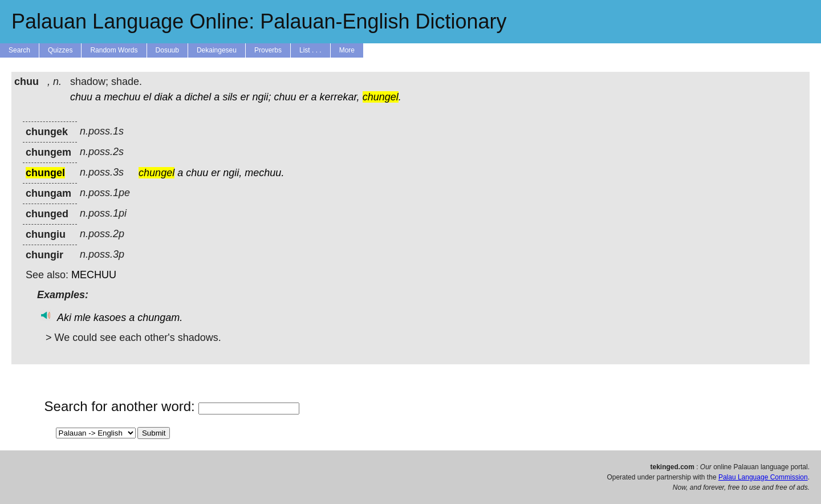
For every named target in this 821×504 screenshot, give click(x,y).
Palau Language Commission (763, 477)
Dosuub (167, 50)
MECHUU (94, 275)
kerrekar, (340, 97)
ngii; (261, 97)
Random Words (114, 50)
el (147, 97)
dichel (198, 97)
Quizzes (60, 50)
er (245, 97)
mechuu (122, 97)
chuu (81, 97)
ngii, (232, 173)
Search (19, 50)
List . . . (310, 50)
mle (82, 318)
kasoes (110, 318)
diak (163, 97)
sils (230, 97)
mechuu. (264, 173)
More (347, 50)
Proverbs (268, 50)
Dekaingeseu (217, 50)
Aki (64, 318)
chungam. (160, 318)
